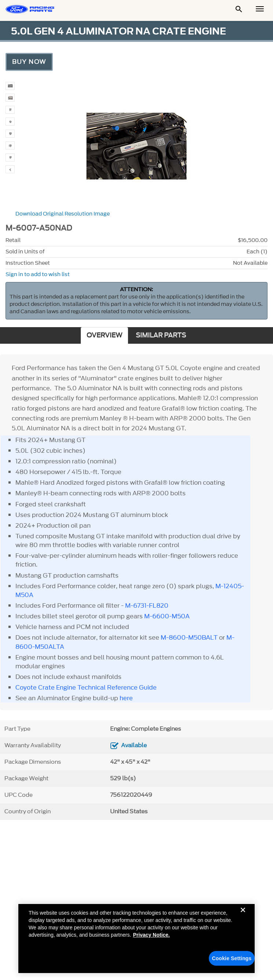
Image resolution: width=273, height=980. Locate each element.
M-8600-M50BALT (189, 637)
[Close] (243, 917)
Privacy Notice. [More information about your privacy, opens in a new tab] (151, 936)
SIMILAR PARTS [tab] (161, 335)
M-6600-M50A (167, 616)
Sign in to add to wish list (38, 274)
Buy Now (29, 62)
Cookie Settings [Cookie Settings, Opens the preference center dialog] (232, 960)
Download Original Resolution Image (63, 214)
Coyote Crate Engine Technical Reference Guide (86, 687)
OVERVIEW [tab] (104, 335)
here (125, 698)
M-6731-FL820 (147, 605)
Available (134, 745)
